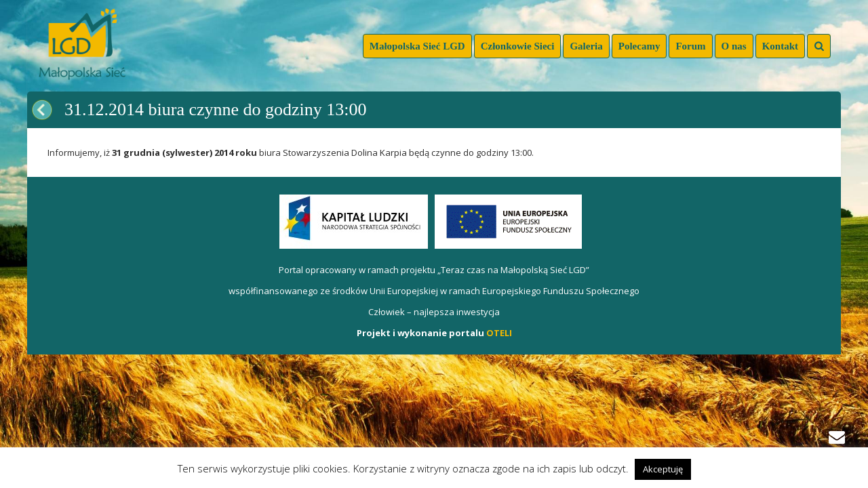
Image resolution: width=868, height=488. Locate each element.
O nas (734, 46)
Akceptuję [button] (663, 469)
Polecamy (639, 46)
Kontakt (780, 46)
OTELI (499, 333)
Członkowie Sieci (518, 46)
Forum (690, 46)
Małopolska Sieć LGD (417, 46)
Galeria (586, 46)
